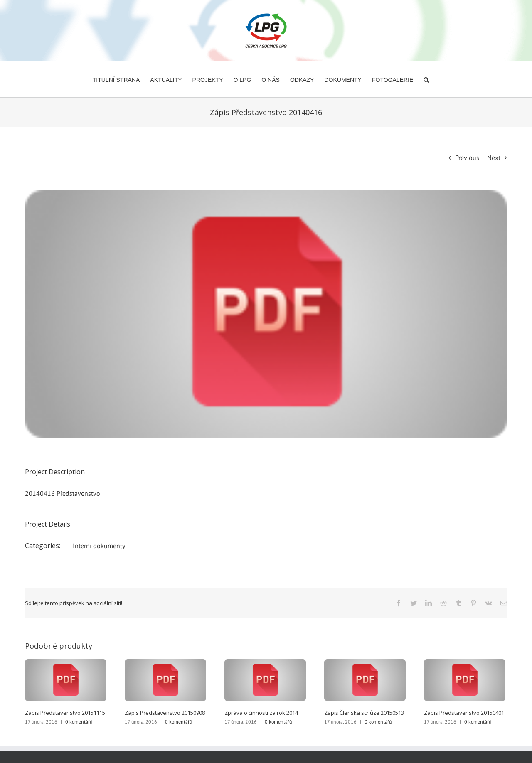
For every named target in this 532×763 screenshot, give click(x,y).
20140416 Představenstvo (63, 493)
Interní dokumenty (99, 546)
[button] (426, 79)
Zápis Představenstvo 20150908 (165, 713)
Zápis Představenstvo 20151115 (65, 713)
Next (494, 158)
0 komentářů (79, 722)
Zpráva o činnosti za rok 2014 (261, 713)
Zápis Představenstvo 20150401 (464, 713)
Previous (467, 158)
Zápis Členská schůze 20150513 (364, 713)
